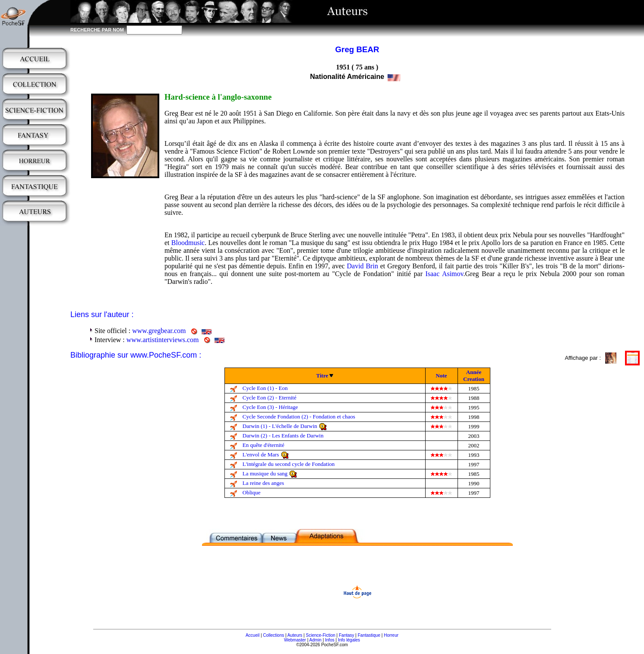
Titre (322, 376)
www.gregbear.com (159, 331)
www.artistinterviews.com (163, 340)
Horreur (391, 635)
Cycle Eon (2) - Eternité (270, 398)
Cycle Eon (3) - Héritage (270, 407)
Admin (316, 640)
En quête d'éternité (264, 445)
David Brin (362, 266)
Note (442, 376)
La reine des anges (263, 483)
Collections (273, 635)
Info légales (349, 640)
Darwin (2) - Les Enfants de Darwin (283, 435)
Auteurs (295, 635)
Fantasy (347, 635)
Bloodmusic (188, 243)
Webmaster (295, 640)
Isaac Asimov (444, 274)
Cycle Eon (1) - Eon (265, 388)
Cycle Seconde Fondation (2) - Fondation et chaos (299, 417)
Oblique (252, 492)
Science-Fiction (320, 635)
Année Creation (474, 376)
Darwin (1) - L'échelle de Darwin (280, 426)
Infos (330, 640)
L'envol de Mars (261, 454)
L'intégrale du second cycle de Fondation (289, 464)
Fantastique (369, 635)
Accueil (253, 635)
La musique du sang (265, 473)
